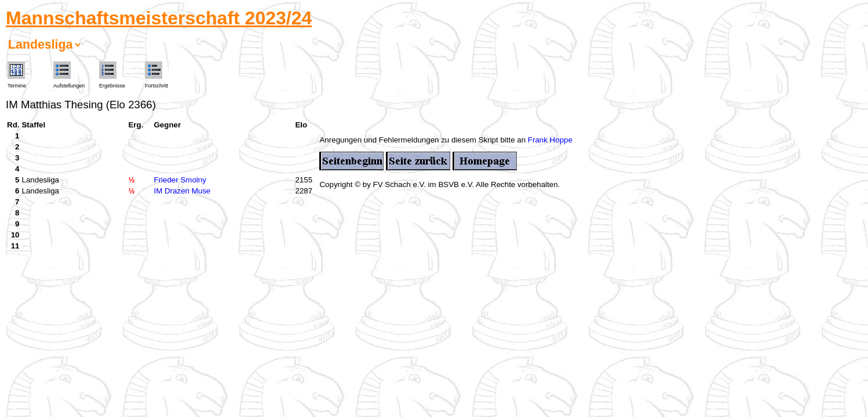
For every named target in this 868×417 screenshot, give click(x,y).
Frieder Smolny (180, 180)
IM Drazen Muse (182, 191)
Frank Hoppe (550, 140)
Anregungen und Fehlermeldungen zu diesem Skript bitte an (423, 140)
